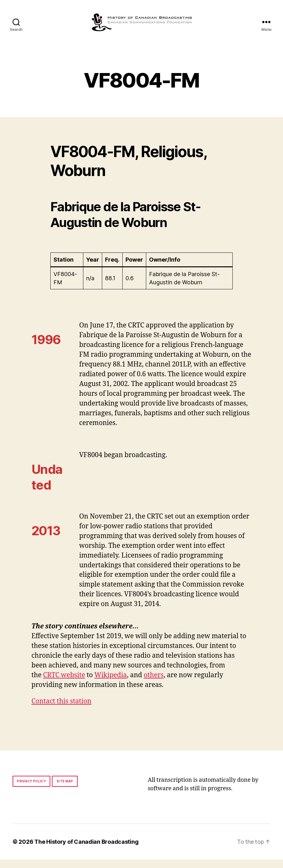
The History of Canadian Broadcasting (86, 850)
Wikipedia (111, 684)
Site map (65, 790)
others (154, 684)
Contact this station (61, 710)
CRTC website (64, 684)
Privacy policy (31, 790)
